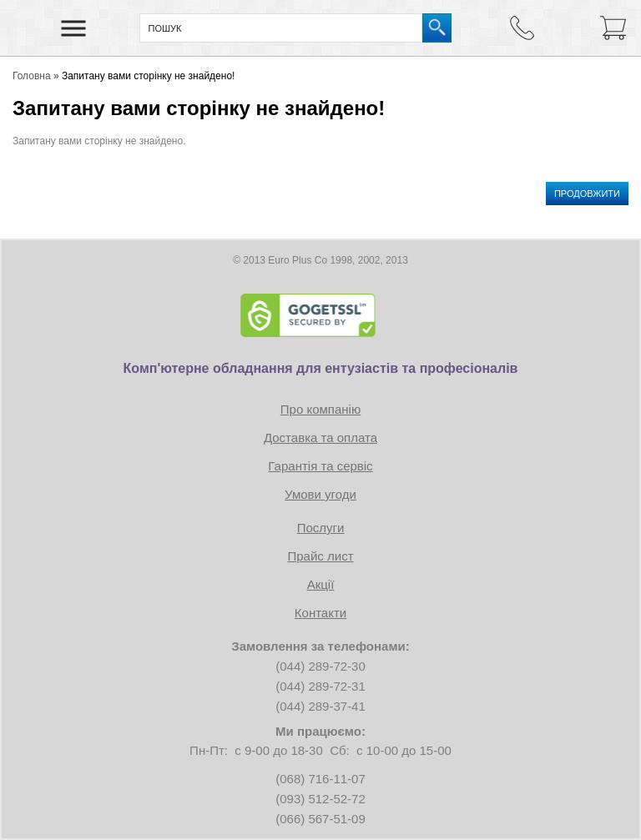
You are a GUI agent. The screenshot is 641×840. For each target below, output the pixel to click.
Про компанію (320, 409)
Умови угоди (320, 494)
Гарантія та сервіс (320, 466)
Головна (32, 76)
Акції (321, 584)
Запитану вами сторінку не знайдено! (149, 76)
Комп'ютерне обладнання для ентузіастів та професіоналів (321, 368)
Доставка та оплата (320, 438)
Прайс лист (320, 556)
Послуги (321, 528)
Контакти (320, 613)
